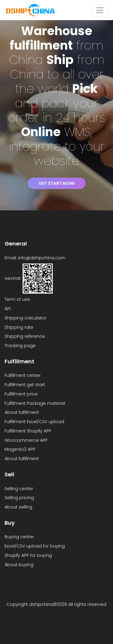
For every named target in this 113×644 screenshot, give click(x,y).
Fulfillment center (23, 375)
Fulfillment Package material (35, 403)
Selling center (19, 489)
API (8, 309)
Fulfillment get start (25, 385)
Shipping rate (19, 327)
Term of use (17, 299)
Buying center (19, 537)
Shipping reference (25, 336)
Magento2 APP (20, 449)
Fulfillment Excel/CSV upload (34, 422)
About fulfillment (22, 412)
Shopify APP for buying (28, 555)
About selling (18, 507)
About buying (19, 565)
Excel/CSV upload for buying (35, 546)
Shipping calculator (25, 318)
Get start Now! (57, 183)
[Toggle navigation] (100, 10)
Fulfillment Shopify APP (28, 431)
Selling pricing (19, 498)
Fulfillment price (21, 394)
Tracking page (20, 346)
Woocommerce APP (26, 440)
